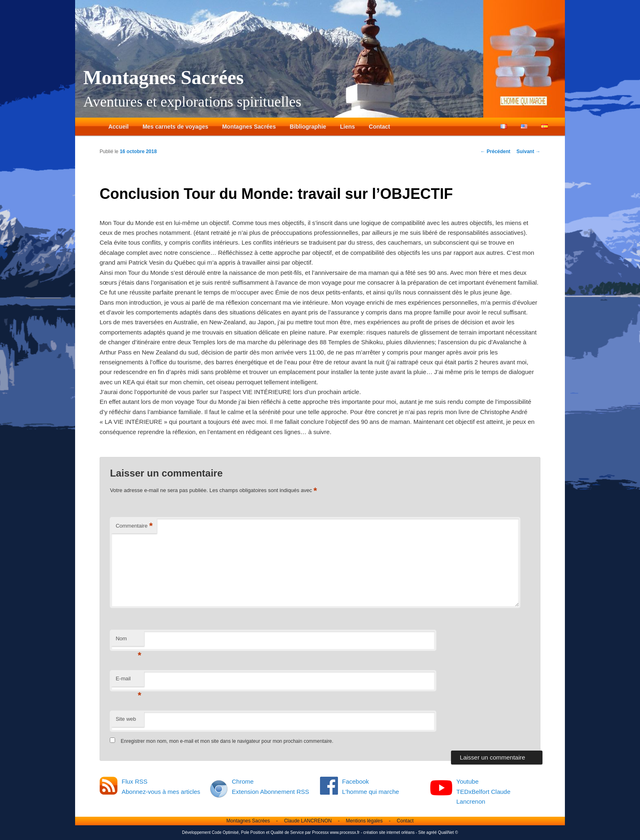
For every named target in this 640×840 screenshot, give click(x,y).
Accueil (118, 127)
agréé (432, 832)
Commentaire (134, 526)
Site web (126, 719)
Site (422, 832)
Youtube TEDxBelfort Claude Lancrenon (483, 791)
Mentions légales (364, 821)
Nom (128, 641)
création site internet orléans (389, 832)
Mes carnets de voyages (175, 127)
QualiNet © (448, 832)
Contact (380, 127)
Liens (348, 127)
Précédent (495, 152)
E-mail (128, 681)
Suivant (528, 152)
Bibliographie (308, 127)
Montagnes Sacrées (163, 77)
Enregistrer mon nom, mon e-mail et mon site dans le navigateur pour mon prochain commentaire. (227, 741)
